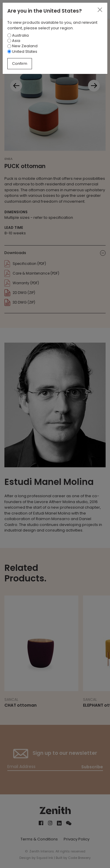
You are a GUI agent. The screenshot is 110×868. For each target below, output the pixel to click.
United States (22, 51)
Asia (14, 41)
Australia (18, 35)
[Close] (100, 10)
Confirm (20, 64)
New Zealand (22, 46)
